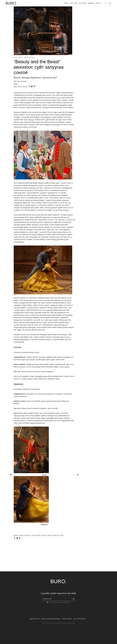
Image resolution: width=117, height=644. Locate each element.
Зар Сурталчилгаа (80, 619)
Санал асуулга (25, 536)
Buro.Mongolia (22, 81)
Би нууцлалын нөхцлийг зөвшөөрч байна (60, 602)
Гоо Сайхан (83, 3)
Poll (62, 536)
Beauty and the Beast (50, 536)
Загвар (66, 3)
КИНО (16, 536)
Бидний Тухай (34, 619)
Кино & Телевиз (29, 57)
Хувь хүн (98, 3)
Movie (38, 536)
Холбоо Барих (67, 619)
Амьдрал (91, 3)
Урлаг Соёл (74, 3)
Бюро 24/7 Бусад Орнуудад (51, 619)
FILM (33, 536)
